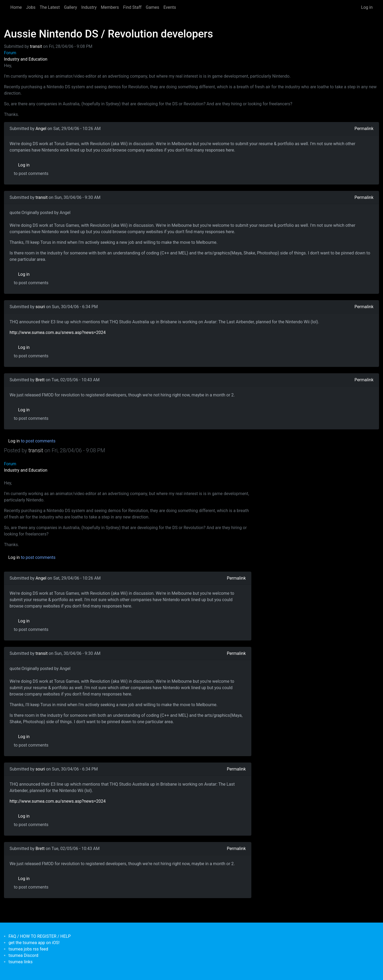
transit (36, 46)
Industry (89, 7)
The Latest (50, 7)
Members (110, 7)
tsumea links (20, 962)
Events (170, 7)
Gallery (71, 7)
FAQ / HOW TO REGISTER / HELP (40, 936)
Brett (40, 380)
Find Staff (132, 7)
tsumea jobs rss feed (28, 949)
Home (16, 7)
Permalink (364, 129)
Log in (367, 7)
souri (40, 307)
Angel (41, 129)
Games (152, 7)
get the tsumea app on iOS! (34, 943)
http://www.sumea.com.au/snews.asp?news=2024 (58, 332)
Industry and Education (26, 59)
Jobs (31, 7)
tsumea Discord (23, 955)
